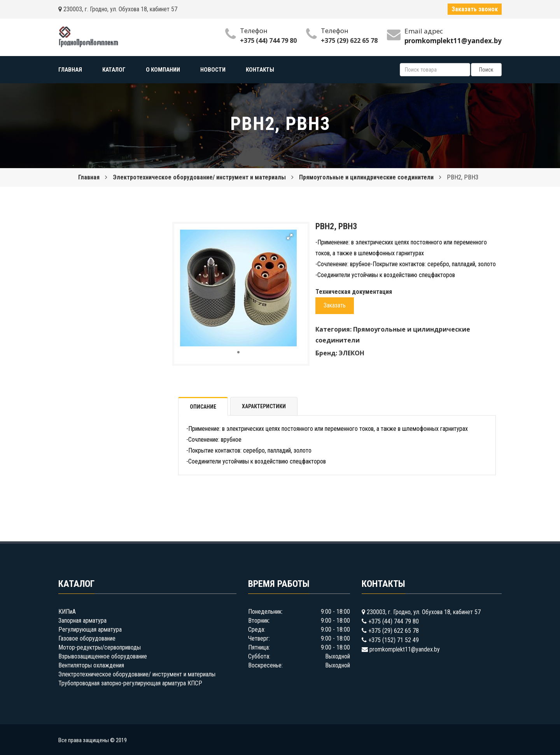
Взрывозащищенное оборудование (103, 656)
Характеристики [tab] (264, 406)
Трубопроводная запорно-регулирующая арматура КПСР (130, 683)
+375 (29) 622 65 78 (349, 40)
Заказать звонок (475, 9)
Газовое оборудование (87, 638)
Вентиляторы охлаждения (91, 665)
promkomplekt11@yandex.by (405, 649)
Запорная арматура (82, 621)
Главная (89, 177)
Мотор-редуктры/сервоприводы (100, 647)
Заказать (335, 305)
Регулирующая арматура (90, 629)
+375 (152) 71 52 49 (394, 640)
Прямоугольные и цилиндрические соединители (366, 177)
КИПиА (67, 612)
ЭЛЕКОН (352, 353)
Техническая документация (354, 292)
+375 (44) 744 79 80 (268, 40)
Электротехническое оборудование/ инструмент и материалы (199, 177)
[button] (290, 237)
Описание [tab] (203, 407)
